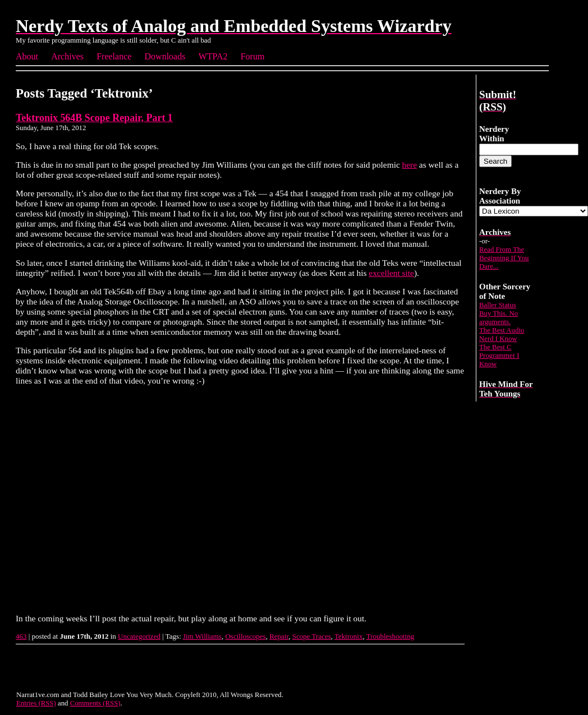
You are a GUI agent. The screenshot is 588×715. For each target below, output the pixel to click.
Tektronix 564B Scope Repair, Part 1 (94, 118)
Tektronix (348, 636)
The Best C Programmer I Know (499, 356)
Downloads (165, 56)
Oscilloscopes (245, 636)
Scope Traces (312, 636)
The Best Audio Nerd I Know (502, 335)
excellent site (391, 273)
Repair (279, 636)
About (27, 56)
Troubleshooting (390, 636)
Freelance (114, 56)
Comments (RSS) (95, 703)
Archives (67, 56)
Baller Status (498, 305)
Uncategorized (139, 636)
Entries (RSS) (36, 703)
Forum (253, 56)
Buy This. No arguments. (499, 318)
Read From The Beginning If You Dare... (504, 258)
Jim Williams (202, 636)
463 (21, 636)
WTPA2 (213, 56)
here (410, 165)
